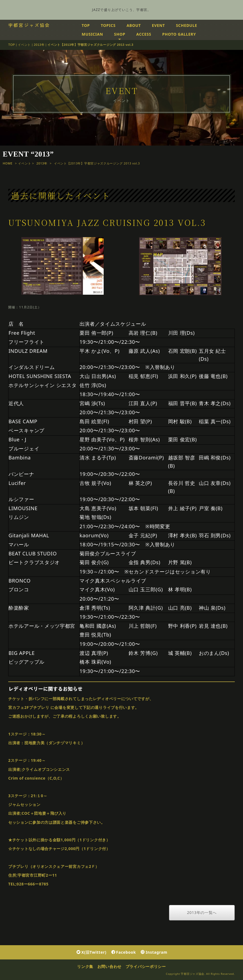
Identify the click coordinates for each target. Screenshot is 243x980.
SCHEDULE (186, 25)
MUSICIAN (92, 34)
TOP (86, 25)
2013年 (39, 45)
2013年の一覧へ (202, 912)
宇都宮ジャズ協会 (29, 25)
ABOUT (134, 25)
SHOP (120, 34)
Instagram (154, 952)
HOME (8, 163)
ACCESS (144, 34)
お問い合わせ (109, 966)
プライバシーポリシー (146, 966)
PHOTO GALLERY (179, 34)
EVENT (159, 25)
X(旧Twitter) (91, 952)
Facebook (124, 952)
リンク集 (85, 966)
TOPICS (108, 25)
